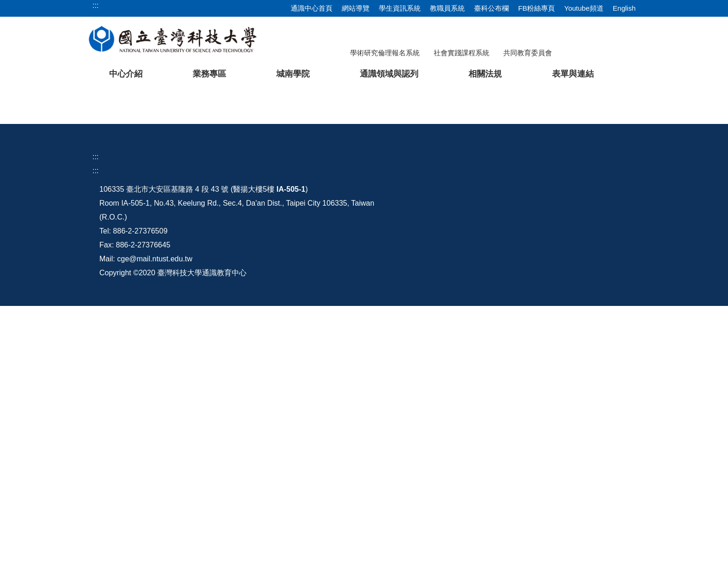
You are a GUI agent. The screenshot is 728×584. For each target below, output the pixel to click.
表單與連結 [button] (573, 74)
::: (95, 385)
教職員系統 (447, 8)
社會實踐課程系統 (461, 53)
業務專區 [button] (209, 74)
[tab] (503, 311)
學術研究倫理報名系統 (385, 53)
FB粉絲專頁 (536, 8)
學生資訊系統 (400, 8)
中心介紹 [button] (126, 74)
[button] (22, 202)
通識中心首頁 (312, 8)
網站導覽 (356, 8)
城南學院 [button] (293, 74)
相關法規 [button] (485, 74)
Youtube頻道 (584, 8)
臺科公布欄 (491, 8)
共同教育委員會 (528, 53)
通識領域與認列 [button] (389, 74)
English (624, 8)
